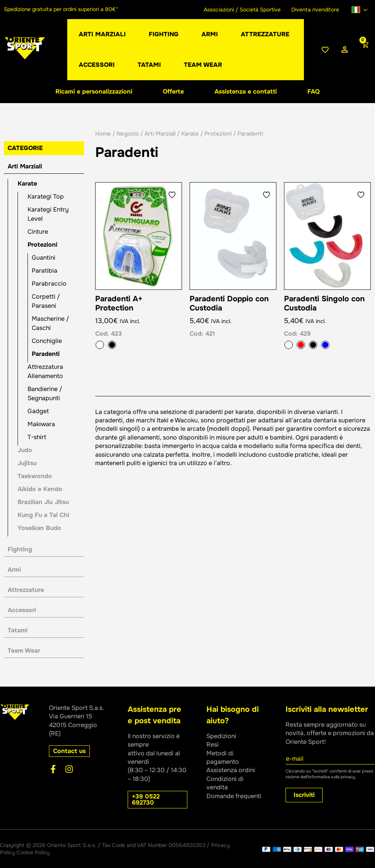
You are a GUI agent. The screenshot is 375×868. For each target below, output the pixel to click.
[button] (210, 34)
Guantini (44, 258)
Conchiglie (47, 341)
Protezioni (42, 245)
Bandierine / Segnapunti (45, 394)
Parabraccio (49, 284)
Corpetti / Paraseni (46, 301)
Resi (213, 744)
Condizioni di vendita (225, 783)
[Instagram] (69, 769)
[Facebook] (53, 769)
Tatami (18, 630)
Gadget (38, 411)
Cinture (38, 232)
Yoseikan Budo (39, 528)
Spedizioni (221, 736)
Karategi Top (46, 196)
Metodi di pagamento (223, 757)
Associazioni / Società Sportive (242, 10)
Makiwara (41, 424)
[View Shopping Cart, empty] (365, 50)
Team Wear (24, 651)
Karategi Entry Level (48, 214)
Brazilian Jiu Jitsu (43, 502)
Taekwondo (35, 476)
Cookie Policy (33, 852)
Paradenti (46, 354)
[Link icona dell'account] (345, 50)
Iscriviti (304, 795)
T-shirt (37, 437)
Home (103, 134)
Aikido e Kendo (40, 489)
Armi (14, 570)
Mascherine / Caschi (50, 323)
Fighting (20, 549)
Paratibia (45, 271)
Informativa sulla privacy (331, 777)
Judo (25, 450)
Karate (27, 183)
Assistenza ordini (231, 770)
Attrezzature (26, 590)
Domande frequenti (234, 796)
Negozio (128, 134)
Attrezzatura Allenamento (45, 371)
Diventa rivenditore (315, 10)
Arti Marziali (25, 166)
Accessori (22, 610)
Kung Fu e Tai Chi (43, 515)
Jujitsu (27, 463)
